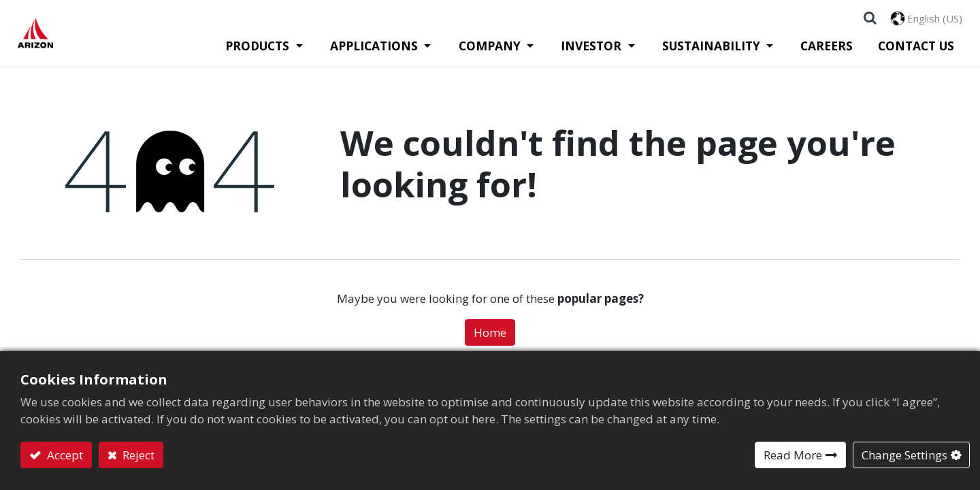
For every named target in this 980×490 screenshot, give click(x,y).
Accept (64, 455)
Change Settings (904, 455)
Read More (793, 455)
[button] (867, 20)
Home (490, 339)
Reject (137, 455)
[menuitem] (825, 52)
